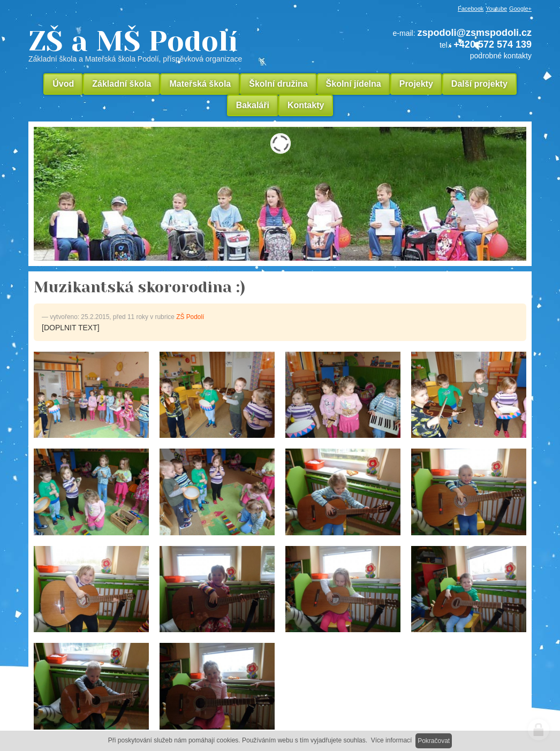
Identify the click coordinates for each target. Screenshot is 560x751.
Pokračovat (434, 741)
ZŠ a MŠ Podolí (173, 45)
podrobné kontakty (501, 56)
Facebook (471, 9)
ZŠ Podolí (190, 317)
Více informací (392, 740)
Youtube (496, 9)
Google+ (520, 9)
